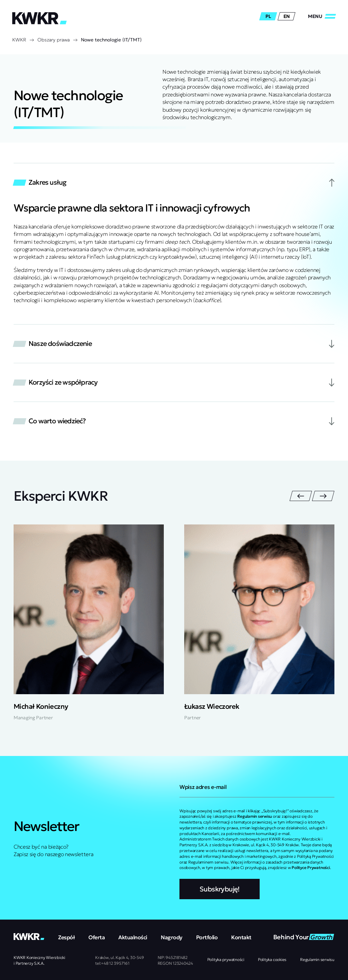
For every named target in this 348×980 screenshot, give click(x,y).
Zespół (66, 937)
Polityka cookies (272, 959)
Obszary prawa (54, 40)
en (287, 16)
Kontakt (241, 937)
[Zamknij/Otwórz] (322, 16)
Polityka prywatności (226, 959)
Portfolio (207, 937)
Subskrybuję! (220, 889)
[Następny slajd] (323, 496)
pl (268, 16)
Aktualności (133, 937)
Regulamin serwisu (317, 959)
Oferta (97, 937)
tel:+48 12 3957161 (112, 963)
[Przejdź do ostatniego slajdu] (301, 496)
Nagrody (172, 937)
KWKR (19, 40)
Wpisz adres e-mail (203, 787)
